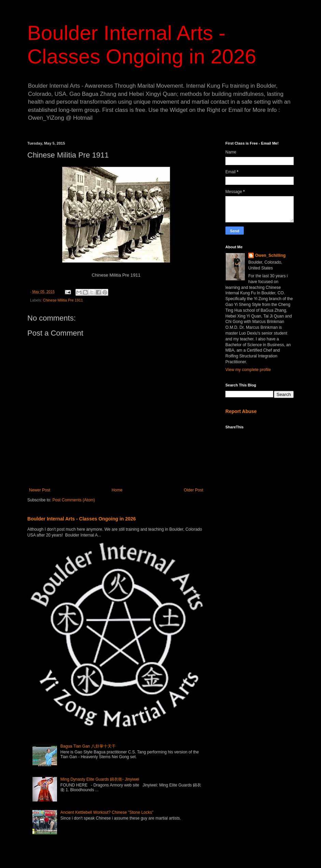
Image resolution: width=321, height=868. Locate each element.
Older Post (193, 490)
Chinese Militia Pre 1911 (63, 300)
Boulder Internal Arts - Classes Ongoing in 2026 (82, 519)
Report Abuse (241, 411)
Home (117, 490)
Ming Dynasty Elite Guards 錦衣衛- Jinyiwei (100, 779)
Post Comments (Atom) (74, 500)
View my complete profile (248, 370)
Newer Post (40, 490)
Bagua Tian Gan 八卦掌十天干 (88, 746)
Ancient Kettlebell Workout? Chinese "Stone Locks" (107, 812)
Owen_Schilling (270, 255)
